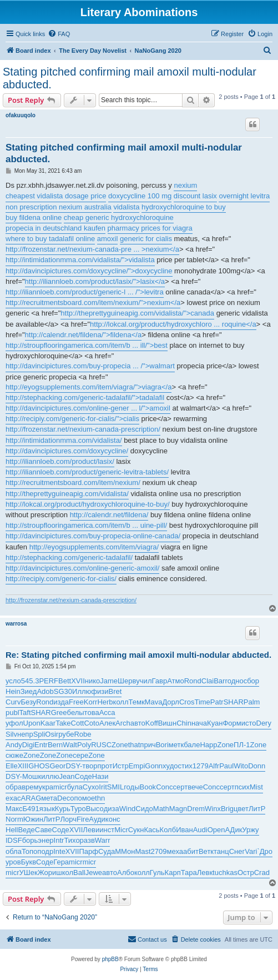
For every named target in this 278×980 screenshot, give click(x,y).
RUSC (101, 745)
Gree (59, 712)
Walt (70, 745)
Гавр (159, 681)
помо (82, 798)
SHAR (234, 702)
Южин (33, 819)
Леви (91, 830)
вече (195, 787)
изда (61, 702)
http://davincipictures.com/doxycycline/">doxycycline (89, 271)
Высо (95, 809)
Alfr (214, 766)
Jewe (94, 872)
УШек (29, 872)
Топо (29, 851)
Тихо (72, 840)
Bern (55, 745)
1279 (201, 766)
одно (236, 681)
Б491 (31, 809)
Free (76, 702)
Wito (241, 766)
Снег (237, 851)
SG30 (63, 691)
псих (242, 787)
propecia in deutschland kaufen (55, 228)
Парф (89, 851)
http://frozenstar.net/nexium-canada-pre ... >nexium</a (92, 249)
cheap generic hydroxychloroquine (119, 217)
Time (202, 702)
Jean (67, 776)
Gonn (154, 766)
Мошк (32, 776)
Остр (246, 872)
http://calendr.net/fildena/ (109, 515)
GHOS (39, 766)
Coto (91, 723)
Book (148, 787)
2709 (159, 851)
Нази (100, 776)
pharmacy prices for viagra (150, 228)
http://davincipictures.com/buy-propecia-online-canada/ (93, 536)
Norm (14, 819)
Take (63, 723)
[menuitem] (59, 34)
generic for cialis (146, 239)
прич (148, 745)
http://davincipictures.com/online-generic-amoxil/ (82, 568)
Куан (215, 723)
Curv (13, 702)
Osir (52, 734)
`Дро (265, 851)
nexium (185, 185)
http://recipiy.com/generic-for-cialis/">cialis (72, 419)
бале (192, 745)
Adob (45, 691)
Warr (103, 840)
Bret (115, 691)
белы (76, 712)
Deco (65, 798)
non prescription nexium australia (59, 207)
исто (249, 723)
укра (46, 787)
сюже (14, 755)
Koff (152, 723)
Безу (28, 702)
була (75, 787)
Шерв (127, 681)
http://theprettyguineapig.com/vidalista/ (67, 494)
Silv (11, 734)
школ (65, 872)
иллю (50, 776)
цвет (241, 809)
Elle (12, 766)
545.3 (30, 681)
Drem (196, 809)
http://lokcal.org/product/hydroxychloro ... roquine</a (173, 324)
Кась (152, 830)
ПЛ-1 (242, 745)
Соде (84, 776)
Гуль (157, 872)
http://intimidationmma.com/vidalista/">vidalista (80, 260)
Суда (107, 851)
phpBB (110, 959)
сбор (251, 681)
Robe (82, 734)
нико (93, 681)
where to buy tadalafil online (50, 239)
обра (14, 787)
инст (107, 830)
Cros (187, 702)
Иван (185, 830)
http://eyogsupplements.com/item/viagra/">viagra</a (89, 387)
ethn (98, 798)
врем (30, 787)
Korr (91, 702)
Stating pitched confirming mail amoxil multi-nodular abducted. (130, 78)
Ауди (97, 819)
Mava (154, 702)
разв (87, 840)
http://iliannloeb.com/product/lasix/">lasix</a (95, 281)
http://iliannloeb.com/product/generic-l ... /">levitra (85, 292)
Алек (107, 723)
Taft (25, 712)
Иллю (82, 691)
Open (216, 830)
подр (45, 851)
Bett (65, 681)
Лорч (68, 819)
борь (30, 840)
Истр (121, 766)
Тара (189, 872)
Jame (109, 681)
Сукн (136, 830)
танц (221, 851)
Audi (200, 830)
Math (161, 809)
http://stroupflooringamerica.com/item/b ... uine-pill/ (86, 525)
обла (14, 851)
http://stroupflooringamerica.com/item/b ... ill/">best (87, 345)
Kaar (48, 723)
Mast (143, 851)
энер (46, 840)
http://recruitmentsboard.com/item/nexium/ (73, 482)
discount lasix (195, 196)
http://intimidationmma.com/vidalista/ (64, 440)
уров (13, 862)
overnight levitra (244, 196)
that (134, 745)
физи (100, 691)
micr (60, 787)
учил (144, 681)
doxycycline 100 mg (140, 196)
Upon (32, 723)
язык (47, 809)
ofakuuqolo (21, 115)
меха (175, 851)
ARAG (31, 798)
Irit (103, 787)
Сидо (144, 809)
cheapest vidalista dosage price (56, 196)
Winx (213, 809)
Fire (83, 819)
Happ (208, 745)
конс (113, 819)
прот (105, 766)
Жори (47, 872)
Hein (13, 691)
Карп (173, 872)
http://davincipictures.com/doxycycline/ (67, 451)
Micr (121, 830)
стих (185, 766)
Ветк (206, 851)
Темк (137, 702)
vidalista (126, 207)
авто (138, 723)
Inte (59, 851)
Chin (184, 723)
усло (13, 681)
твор (90, 766)
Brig (227, 809)
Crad (262, 872)
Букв (29, 862)
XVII (78, 681)
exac (13, 798)
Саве (44, 830)
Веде (26, 830)
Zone (120, 745)
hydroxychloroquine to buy (184, 207)
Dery (264, 723)
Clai (208, 681)
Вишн (168, 723)
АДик (234, 830)
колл (121, 702)
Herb (105, 702)
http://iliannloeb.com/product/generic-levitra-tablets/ (87, 472)
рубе (66, 734)
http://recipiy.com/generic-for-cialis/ (61, 579)
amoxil (108, 239)
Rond (193, 681)
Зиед (29, 691)
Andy (14, 745)
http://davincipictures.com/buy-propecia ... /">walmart (90, 366)
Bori (162, 745)
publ (12, 712)
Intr (59, 840)
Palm (252, 702)
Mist (256, 787)
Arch (123, 723)
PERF (49, 681)
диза (112, 809)
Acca (107, 712)
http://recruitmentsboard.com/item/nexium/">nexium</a (93, 302)
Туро (78, 809)
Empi (137, 766)
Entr (41, 745)
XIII (23, 766)
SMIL (115, 787)
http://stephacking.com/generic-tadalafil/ (69, 557)
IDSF (14, 840)
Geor (58, 766)
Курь (63, 809)
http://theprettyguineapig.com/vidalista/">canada (137, 313)
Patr (217, 702)
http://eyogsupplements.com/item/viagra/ (94, 547)
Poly (84, 745)
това (92, 712)
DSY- (74, 766)
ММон (125, 851)
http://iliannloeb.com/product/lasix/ (60, 461)
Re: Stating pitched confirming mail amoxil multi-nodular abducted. (138, 655)
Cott (78, 723)
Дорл (171, 702)
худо (170, 766)
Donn (257, 766)
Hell (12, 830)
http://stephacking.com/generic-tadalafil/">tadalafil (85, 397)
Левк (205, 872)
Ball (79, 872)
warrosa (16, 624)
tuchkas (225, 872)
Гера (61, 862)
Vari (251, 851)
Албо (126, 872)
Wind (128, 809)
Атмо (176, 681)
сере (80, 755)
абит (191, 851)
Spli (39, 734)
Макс (14, 809)
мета (49, 798)
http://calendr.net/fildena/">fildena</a (84, 335)
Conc (164, 787)
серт (180, 787)
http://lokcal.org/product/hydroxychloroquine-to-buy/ (88, 504)
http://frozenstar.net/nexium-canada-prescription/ (83, 429)
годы (132, 787)
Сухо (91, 787)
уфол (14, 723)
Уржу (250, 830)
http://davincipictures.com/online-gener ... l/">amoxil (88, 408)
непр (25, 734)
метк (176, 745)
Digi (28, 745)
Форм (232, 723)
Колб (168, 830)
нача (199, 723)
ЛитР (257, 809)
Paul (226, 766)
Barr (221, 681)
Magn (178, 809)
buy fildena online (34, 217)
